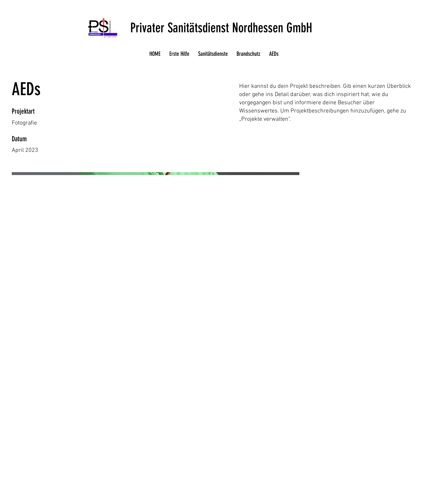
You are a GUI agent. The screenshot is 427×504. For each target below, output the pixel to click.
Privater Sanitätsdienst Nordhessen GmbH (221, 28)
